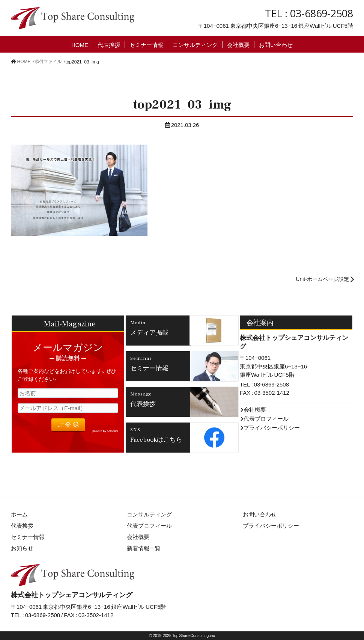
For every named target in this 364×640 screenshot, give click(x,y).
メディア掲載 (149, 332)
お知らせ (22, 548)
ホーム (19, 514)
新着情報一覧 (144, 548)
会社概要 (238, 44)
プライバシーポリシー (272, 427)
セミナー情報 (146, 44)
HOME (80, 44)
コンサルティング (195, 44)
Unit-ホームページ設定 (322, 279)
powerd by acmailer (105, 431)
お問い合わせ (276, 44)
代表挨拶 (109, 44)
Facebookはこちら (156, 439)
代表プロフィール (266, 418)
